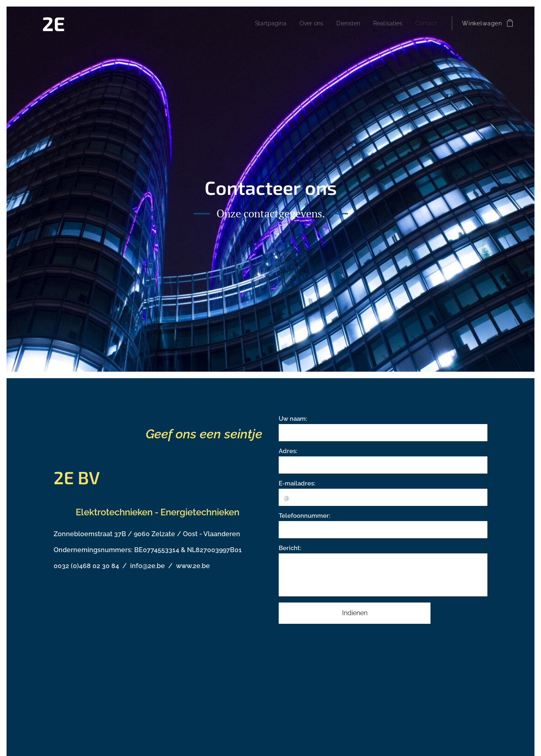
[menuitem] (260, 23)
